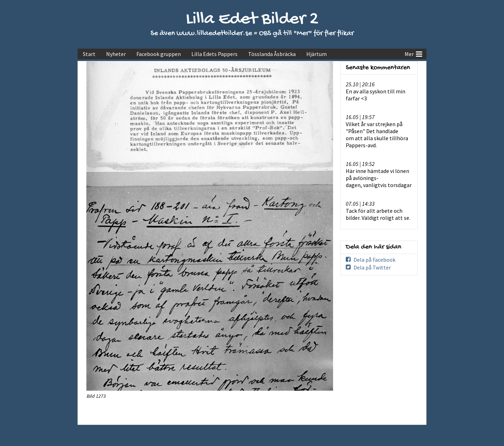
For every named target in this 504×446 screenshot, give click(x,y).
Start (89, 54)
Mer (413, 53)
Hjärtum (316, 54)
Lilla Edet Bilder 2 (252, 20)
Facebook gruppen (159, 54)
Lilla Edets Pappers (214, 54)
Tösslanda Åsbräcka (272, 54)
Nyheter (116, 54)
